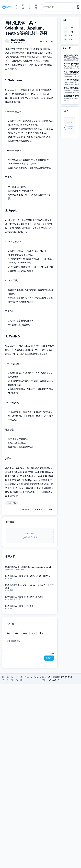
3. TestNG (72, 35)
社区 (23, 7)
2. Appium (72, 31)
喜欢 (26, 509)
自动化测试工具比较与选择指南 (19, 606)
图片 (41, 633)
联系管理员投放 (30, 537)
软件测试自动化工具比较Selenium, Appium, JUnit (28, 567)
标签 (36, 7)
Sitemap (29, 677)
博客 (30, 7)
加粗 (9, 633)
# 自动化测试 (11, 503)
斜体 (17, 633)
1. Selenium (72, 27)
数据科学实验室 (18, 40)
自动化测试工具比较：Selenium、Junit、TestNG (28, 576)
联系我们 (44, 678)
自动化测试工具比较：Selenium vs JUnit (24, 597)
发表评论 (49, 658)
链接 (25, 633)
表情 (33, 633)
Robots (37, 677)
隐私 (17, 678)
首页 (16, 7)
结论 (71, 39)
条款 (21, 678)
